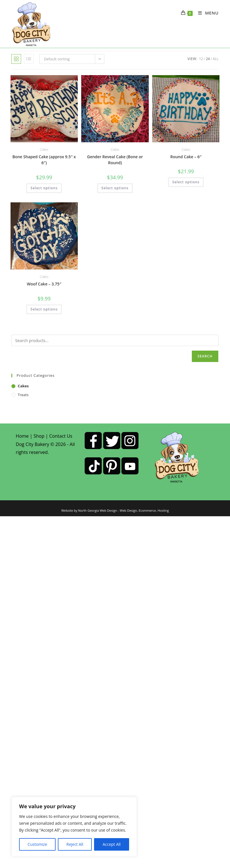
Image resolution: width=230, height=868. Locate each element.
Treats (23, 395)
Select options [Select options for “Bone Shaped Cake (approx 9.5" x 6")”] (44, 188)
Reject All (75, 844)
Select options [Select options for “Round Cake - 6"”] (186, 182)
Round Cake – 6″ (186, 157)
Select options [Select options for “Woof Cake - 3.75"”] (44, 309)
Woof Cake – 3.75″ (44, 284)
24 (208, 59)
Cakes (44, 150)
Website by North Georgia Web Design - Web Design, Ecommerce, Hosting (115, 510)
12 (201, 59)
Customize (37, 844)
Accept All (112, 844)
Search (205, 356)
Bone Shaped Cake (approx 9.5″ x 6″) (44, 160)
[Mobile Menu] (206, 13)
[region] (74, 827)
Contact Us (61, 436)
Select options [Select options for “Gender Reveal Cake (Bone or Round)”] (115, 188)
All (216, 59)
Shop (39, 436)
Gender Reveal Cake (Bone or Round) (115, 160)
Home (22, 436)
